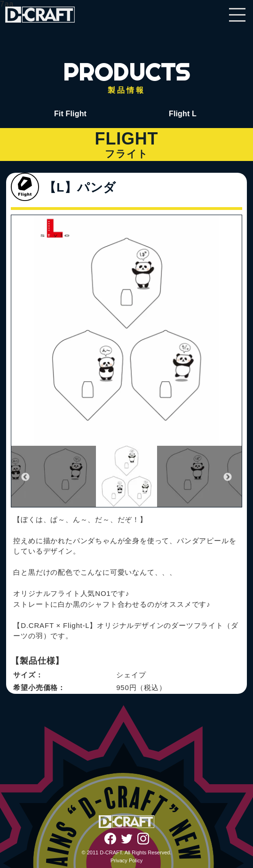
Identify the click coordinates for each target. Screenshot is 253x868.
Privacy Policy (126, 860)
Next (228, 477)
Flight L (183, 114)
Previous (25, 477)
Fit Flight (70, 114)
